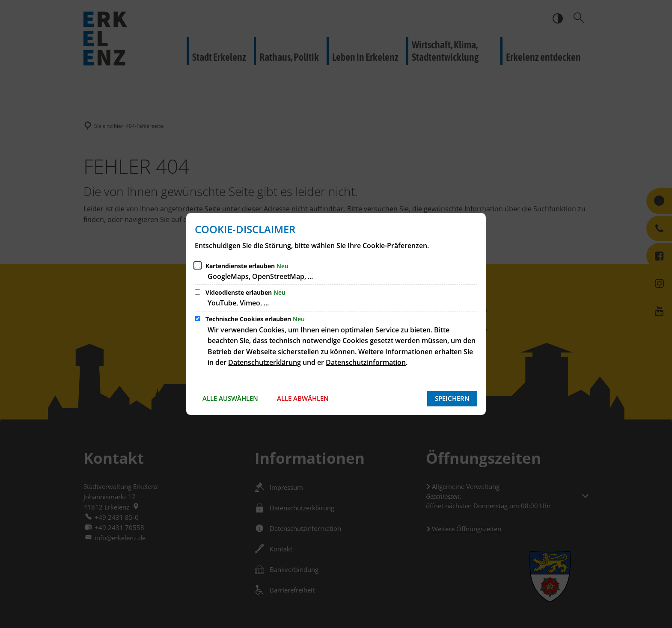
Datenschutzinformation (366, 362)
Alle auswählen (230, 398)
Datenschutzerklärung (265, 362)
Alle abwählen (303, 398)
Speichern (452, 398)
